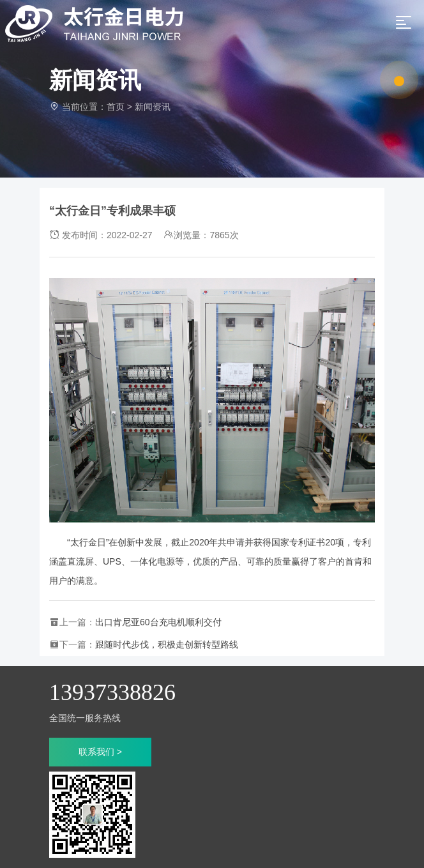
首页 (116, 107)
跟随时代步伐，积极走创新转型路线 (167, 644)
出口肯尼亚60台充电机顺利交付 (158, 622)
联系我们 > (100, 752)
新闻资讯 (153, 107)
